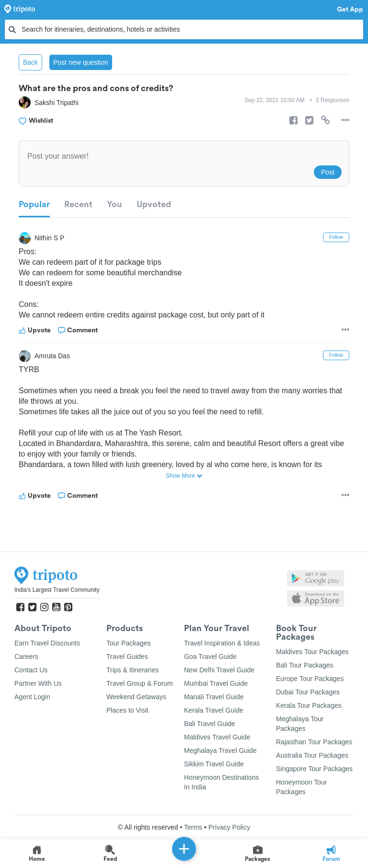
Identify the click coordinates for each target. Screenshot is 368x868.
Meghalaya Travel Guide (220, 751)
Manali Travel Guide (214, 697)
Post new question (80, 62)
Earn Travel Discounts (47, 643)
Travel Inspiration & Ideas (222, 643)
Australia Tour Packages (312, 755)
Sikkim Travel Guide (214, 764)
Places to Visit (127, 710)
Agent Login (32, 697)
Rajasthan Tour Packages (314, 742)
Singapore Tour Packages (314, 769)
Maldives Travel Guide (217, 737)
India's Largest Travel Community (57, 590)
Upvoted (154, 204)
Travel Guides (127, 657)
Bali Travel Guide (210, 724)
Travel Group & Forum (140, 683)
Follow (336, 237)
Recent (78, 204)
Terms (193, 827)
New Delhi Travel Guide (219, 670)
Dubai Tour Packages (308, 692)
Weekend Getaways (136, 697)
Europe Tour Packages (310, 679)
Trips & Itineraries (132, 670)
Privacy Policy (229, 827)
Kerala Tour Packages (309, 705)
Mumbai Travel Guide (216, 683)
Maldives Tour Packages (312, 652)
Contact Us (31, 670)
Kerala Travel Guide (214, 710)
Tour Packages (129, 643)
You (115, 204)
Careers (26, 657)
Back (30, 62)
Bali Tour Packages (305, 665)
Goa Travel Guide (210, 657)
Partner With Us (38, 683)
